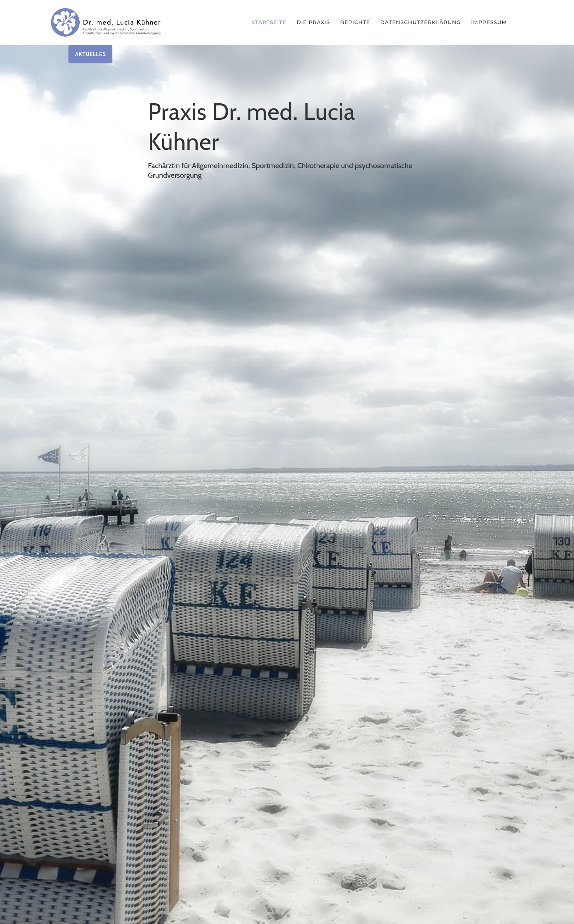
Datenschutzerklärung (421, 22)
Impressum (489, 22)
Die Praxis (313, 22)
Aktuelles (91, 54)
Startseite (269, 22)
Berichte (355, 22)
